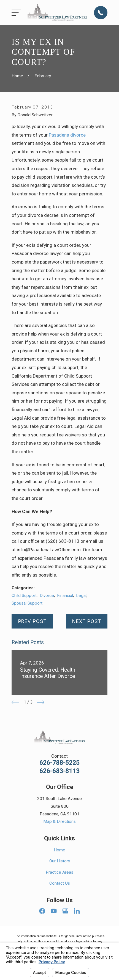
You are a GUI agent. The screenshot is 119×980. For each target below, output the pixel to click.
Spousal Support (27, 603)
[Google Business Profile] (65, 911)
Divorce (47, 596)
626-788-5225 (59, 763)
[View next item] (40, 702)
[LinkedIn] (77, 911)
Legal (81, 596)
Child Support (24, 596)
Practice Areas (59, 872)
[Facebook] (42, 911)
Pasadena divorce (67, 135)
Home (59, 850)
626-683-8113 (59, 771)
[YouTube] (54, 911)
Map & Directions (59, 821)
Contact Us (60, 883)
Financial (65, 596)
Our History (60, 861)
